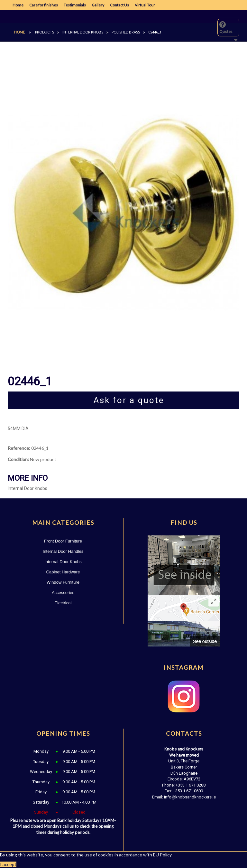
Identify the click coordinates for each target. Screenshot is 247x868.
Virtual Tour (145, 5)
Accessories (63, 593)
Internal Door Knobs (63, 562)
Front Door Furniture (63, 541)
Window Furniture (63, 582)
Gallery (98, 5)
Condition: (18, 459)
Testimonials (75, 5)
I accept (8, 864)
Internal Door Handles (63, 551)
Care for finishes (44, 5)
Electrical (63, 603)
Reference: (19, 448)
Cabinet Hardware (63, 572)
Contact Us (119, 5)
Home (18, 5)
